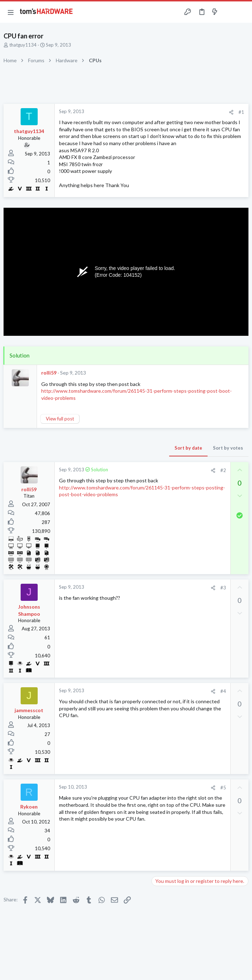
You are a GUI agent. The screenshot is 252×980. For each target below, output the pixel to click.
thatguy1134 (23, 45)
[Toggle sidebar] (229, 12)
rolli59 (49, 373)
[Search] (242, 12)
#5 (223, 788)
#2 (223, 470)
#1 (241, 112)
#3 (223, 588)
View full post (60, 419)
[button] (11, 12)
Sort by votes (228, 448)
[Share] (231, 112)
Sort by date (188, 448)
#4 (223, 691)
